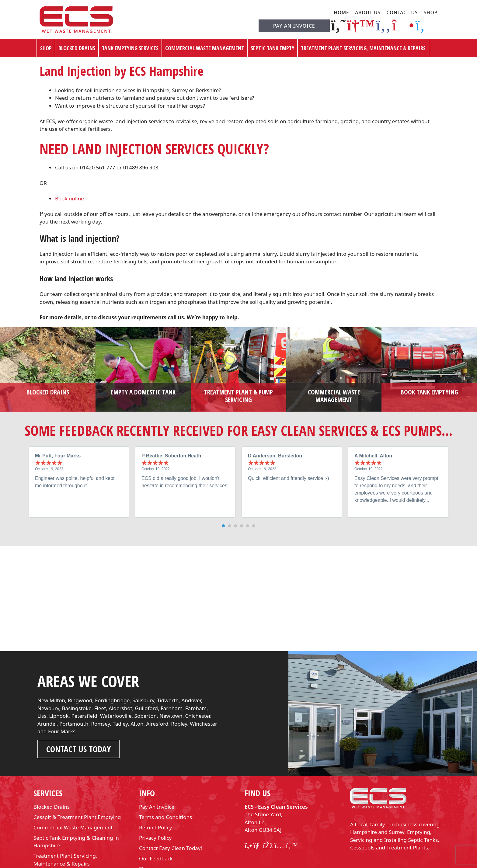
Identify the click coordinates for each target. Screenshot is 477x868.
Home (342, 12)
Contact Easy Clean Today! (171, 813)
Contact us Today (78, 714)
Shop (431, 12)
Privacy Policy (155, 803)
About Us (368, 12)
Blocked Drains (77, 48)
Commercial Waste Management (205, 48)
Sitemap (149, 834)
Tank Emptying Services (130, 48)
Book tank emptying (429, 392)
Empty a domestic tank (143, 392)
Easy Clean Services (226, 862)
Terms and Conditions (165, 782)
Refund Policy (155, 792)
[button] (223, 526)
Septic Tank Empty (272, 48)
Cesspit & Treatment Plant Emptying (77, 782)
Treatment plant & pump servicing (238, 396)
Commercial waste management (334, 396)
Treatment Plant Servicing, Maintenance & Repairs (363, 48)
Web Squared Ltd (292, 862)
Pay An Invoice (294, 26)
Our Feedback (156, 823)
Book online (70, 198)
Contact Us (402, 12)
